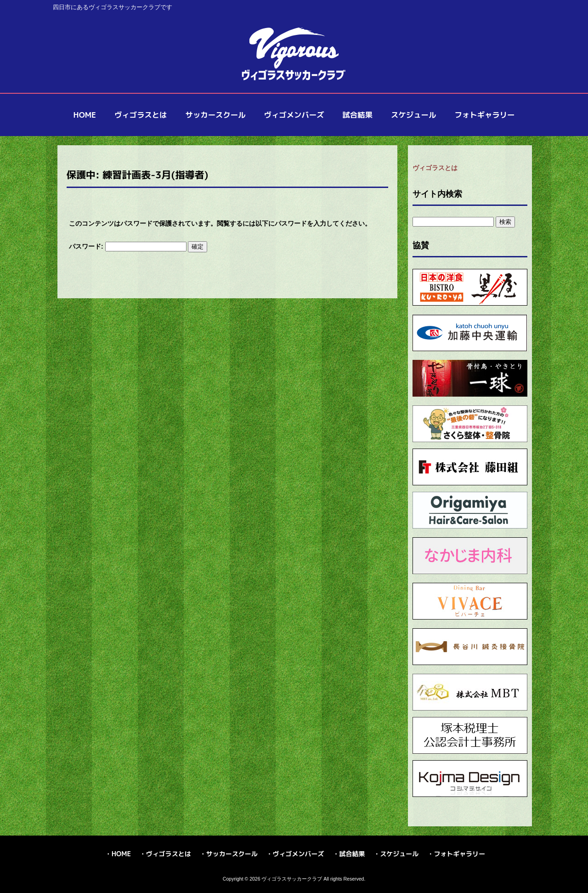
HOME (121, 854)
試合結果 (352, 854)
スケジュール (399, 854)
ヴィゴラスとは (435, 168)
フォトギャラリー (459, 854)
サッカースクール (232, 854)
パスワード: (128, 246)
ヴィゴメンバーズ (299, 854)
